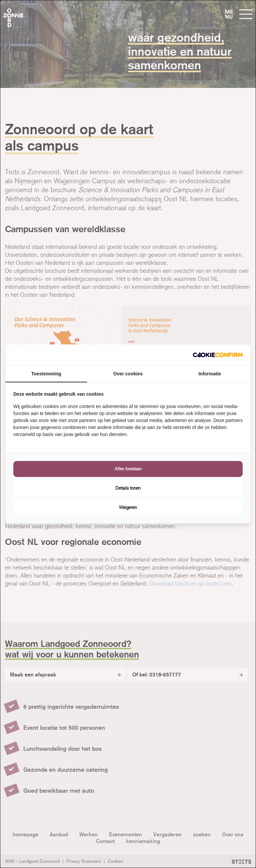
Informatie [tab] (210, 374)
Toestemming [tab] (46, 374)
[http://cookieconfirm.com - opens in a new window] (218, 355)
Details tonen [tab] (128, 488)
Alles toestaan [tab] (128, 469)
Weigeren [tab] (128, 507)
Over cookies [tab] (128, 374)
